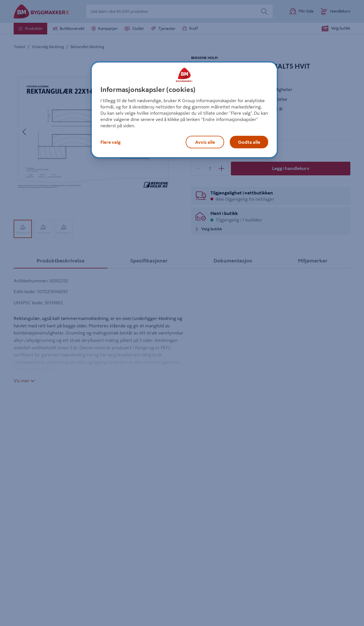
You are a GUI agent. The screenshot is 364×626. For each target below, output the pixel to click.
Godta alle (249, 142)
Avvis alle (205, 142)
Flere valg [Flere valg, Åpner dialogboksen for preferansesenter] (110, 142)
